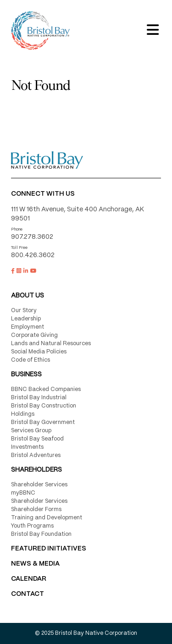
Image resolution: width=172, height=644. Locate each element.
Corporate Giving (34, 335)
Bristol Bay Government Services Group (43, 427)
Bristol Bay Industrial (39, 398)
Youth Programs (32, 526)
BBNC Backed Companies (46, 389)
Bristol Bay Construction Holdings (44, 410)
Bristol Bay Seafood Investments (37, 443)
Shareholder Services (39, 485)
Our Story (24, 311)
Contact (28, 594)
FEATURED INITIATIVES (49, 549)
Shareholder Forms (36, 509)
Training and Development (47, 518)
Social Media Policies (39, 352)
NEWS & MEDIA (35, 564)
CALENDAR (29, 579)
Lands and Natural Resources (51, 344)
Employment (28, 327)
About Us (28, 296)
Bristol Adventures (36, 455)
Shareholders (36, 470)
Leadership (26, 319)
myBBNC (23, 493)
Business (26, 374)
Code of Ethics (31, 360)
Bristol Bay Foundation (41, 534)
